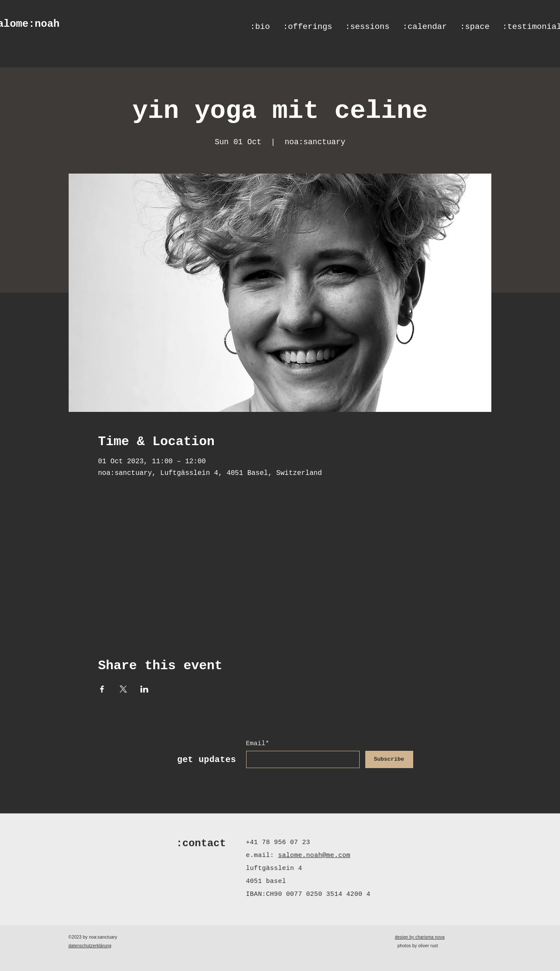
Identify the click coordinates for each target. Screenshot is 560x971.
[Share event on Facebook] (102, 689)
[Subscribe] (389, 759)
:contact (201, 843)
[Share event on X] (123, 689)
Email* (258, 744)
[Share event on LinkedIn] (144, 689)
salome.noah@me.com (314, 856)
